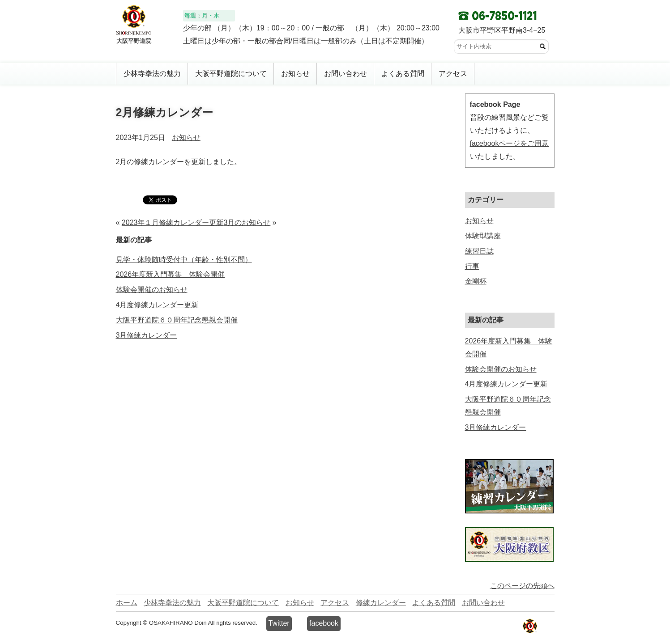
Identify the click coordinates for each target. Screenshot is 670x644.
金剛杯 (476, 281)
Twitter (279, 623)
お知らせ (295, 74)
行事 (472, 266)
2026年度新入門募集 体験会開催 (171, 274)
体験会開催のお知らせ (152, 290)
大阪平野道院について (231, 74)
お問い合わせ (346, 74)
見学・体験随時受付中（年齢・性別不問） (184, 260)
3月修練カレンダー (147, 335)
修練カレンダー (381, 603)
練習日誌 (479, 251)
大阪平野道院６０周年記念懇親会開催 (177, 320)
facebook (324, 623)
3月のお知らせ (247, 222)
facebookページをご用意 (510, 143)
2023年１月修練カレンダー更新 (173, 222)
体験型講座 (483, 236)
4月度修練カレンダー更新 (157, 305)
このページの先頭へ (522, 586)
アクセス (453, 74)
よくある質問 (403, 74)
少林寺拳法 (529, 627)
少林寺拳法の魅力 (152, 74)
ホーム (127, 603)
